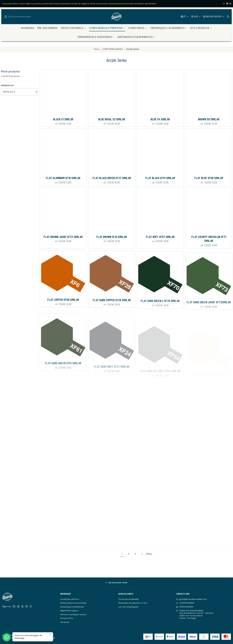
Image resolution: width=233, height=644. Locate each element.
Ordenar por (7, 85)
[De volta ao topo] (116, 583)
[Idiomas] (185, 16)
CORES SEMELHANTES (113, 49)
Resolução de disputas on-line (133, 603)
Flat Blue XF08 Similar (209, 178)
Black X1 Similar (63, 119)
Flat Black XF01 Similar (160, 178)
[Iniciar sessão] (214, 16)
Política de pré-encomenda (73, 603)
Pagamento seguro (69, 611)
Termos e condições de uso (73, 614)
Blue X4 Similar (160, 119)
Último (149, 554)
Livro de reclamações (128, 607)
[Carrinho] (228, 16)
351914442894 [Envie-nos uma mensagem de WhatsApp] (185, 607)
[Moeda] (196, 16)
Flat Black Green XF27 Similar (112, 178)
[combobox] (21, 17)
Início (96, 49)
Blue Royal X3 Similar (112, 119)
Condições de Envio (70, 599)
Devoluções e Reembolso (72, 607)
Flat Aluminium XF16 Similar (63, 178)
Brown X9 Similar (209, 119)
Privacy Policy (67, 618)
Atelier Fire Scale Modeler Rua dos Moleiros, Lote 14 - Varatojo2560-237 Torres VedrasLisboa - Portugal (195, 614)
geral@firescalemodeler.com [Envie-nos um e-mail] (191, 599)
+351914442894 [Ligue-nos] (185, 603)
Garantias (65, 622)
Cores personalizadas (128, 599)
